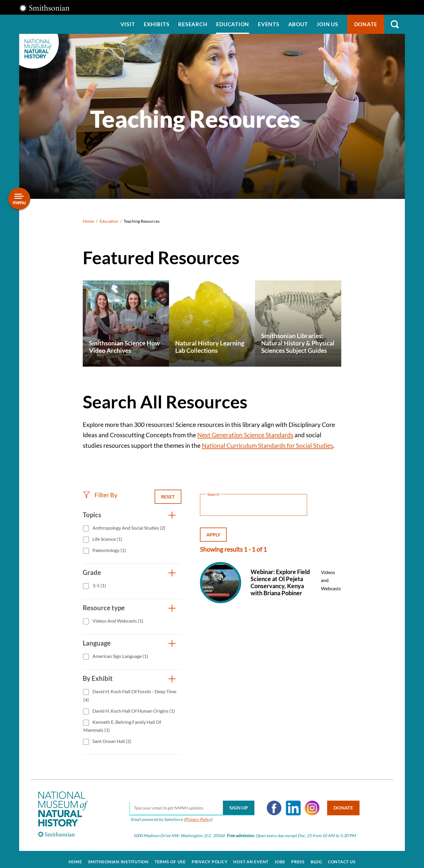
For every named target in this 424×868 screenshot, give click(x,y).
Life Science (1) (107, 539)
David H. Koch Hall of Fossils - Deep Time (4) (130, 695)
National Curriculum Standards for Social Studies (267, 445)
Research (193, 24)
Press (298, 857)
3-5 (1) (99, 585)
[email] (189, 803)
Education (233, 24)
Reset (168, 497)
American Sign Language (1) (120, 656)
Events (269, 24)
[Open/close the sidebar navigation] (19, 199)
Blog (316, 857)
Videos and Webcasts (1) (117, 621)
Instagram (309, 803)
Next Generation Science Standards (245, 435)
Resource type (104, 608)
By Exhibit (98, 678)
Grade (92, 572)
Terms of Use (170, 857)
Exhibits (156, 24)
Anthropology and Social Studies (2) (129, 528)
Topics (92, 515)
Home (88, 221)
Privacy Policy (195, 814)
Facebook (271, 803)
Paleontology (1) (109, 550)
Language (97, 643)
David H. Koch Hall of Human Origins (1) (133, 711)
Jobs (280, 857)
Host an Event (251, 857)
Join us (327, 24)
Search (395, 24)
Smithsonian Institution (118, 857)
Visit (128, 24)
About (298, 24)
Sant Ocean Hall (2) (111, 741)
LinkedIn (290, 803)
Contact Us (342, 857)
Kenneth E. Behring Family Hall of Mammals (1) (122, 726)
